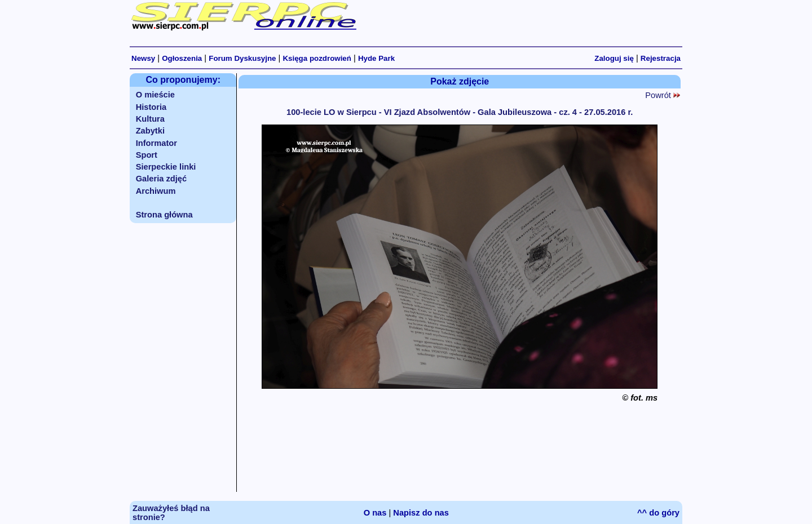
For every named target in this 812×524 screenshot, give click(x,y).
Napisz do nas (421, 513)
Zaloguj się (614, 58)
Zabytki (150, 131)
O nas (375, 513)
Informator (156, 143)
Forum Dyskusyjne (242, 58)
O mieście (155, 95)
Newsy (143, 58)
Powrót (663, 95)
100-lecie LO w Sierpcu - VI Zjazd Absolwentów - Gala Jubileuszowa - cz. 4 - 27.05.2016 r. (460, 112)
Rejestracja (661, 58)
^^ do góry (658, 513)
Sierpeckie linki (166, 167)
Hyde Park (376, 58)
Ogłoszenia (182, 58)
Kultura (150, 119)
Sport (147, 155)
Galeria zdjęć (161, 179)
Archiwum (156, 191)
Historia (151, 107)
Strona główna (164, 215)
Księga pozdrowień (317, 58)
